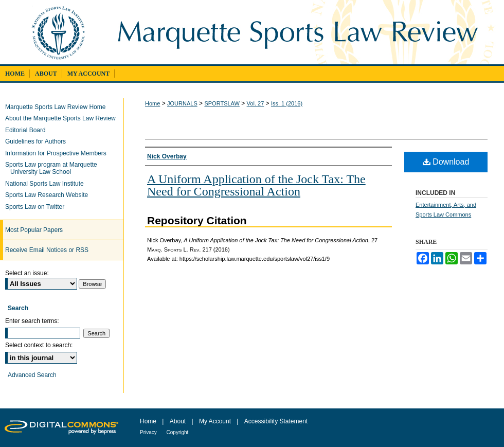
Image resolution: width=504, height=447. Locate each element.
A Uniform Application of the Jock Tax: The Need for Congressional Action (256, 185)
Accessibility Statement (276, 421)
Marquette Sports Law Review (305, 32)
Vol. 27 (256, 103)
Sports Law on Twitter (37, 207)
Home (152, 103)
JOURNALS (182, 103)
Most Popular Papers (34, 230)
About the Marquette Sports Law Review (63, 118)
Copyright (178, 432)
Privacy (149, 432)
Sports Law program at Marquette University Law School (54, 168)
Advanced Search (32, 375)
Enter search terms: (32, 321)
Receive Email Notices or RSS (47, 250)
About (179, 421)
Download (446, 162)
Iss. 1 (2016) (287, 103)
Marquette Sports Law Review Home (58, 107)
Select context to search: (39, 345)
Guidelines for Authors (38, 141)
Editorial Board (28, 130)
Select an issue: (27, 273)
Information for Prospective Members (58, 153)
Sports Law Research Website (49, 195)
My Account (216, 421)
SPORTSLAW (222, 103)
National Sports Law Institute (47, 184)
